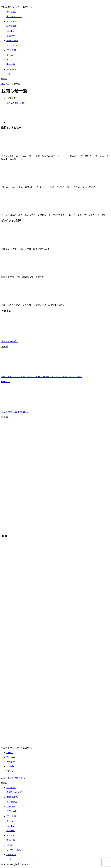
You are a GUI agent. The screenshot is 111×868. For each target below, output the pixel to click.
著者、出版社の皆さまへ (13, 778)
